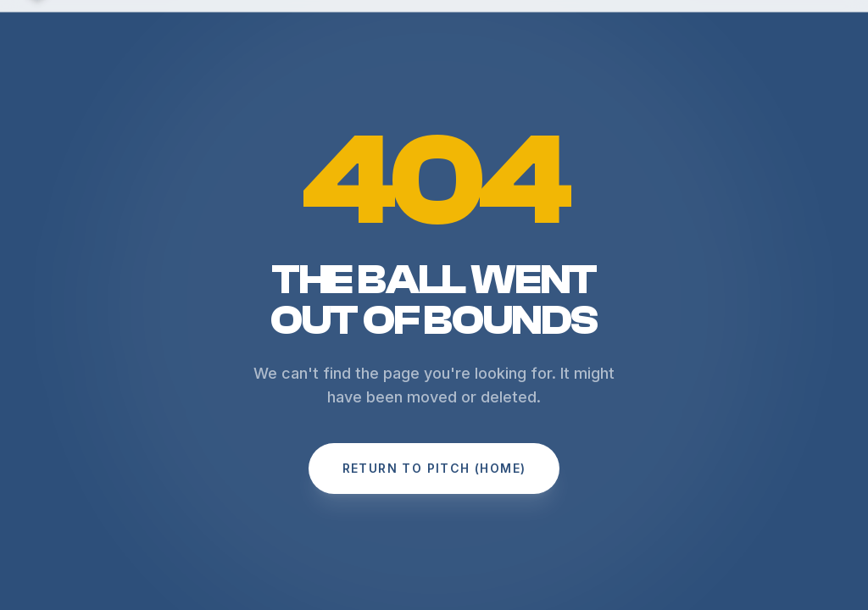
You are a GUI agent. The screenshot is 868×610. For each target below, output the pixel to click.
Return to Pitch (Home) (434, 468)
